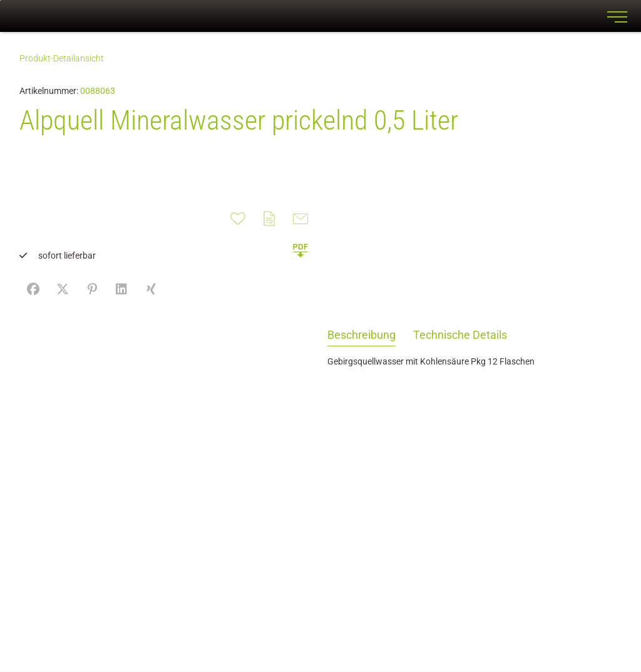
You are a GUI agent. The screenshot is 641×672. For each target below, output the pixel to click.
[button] (300, 250)
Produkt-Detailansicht (62, 58)
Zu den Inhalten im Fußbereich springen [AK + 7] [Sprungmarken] (0, 0)
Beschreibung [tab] (362, 335)
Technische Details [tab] (460, 335)
